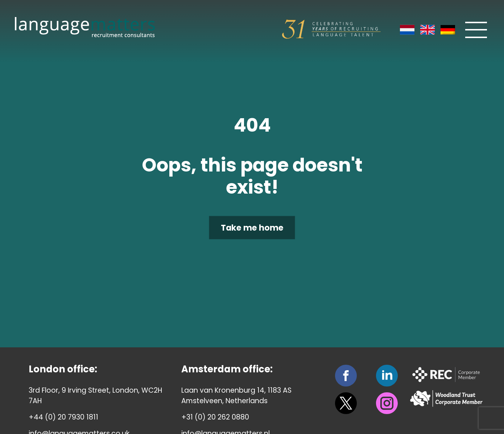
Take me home (252, 227)
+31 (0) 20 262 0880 (215, 417)
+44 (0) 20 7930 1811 (63, 417)
